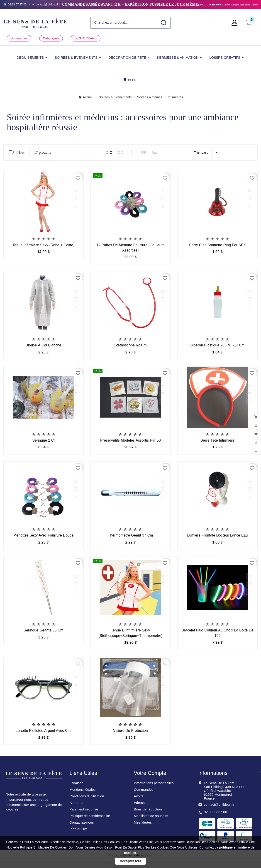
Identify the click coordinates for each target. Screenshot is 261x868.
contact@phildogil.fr (219, 811)
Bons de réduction (148, 816)
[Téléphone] (15, 5)
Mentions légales (82, 797)
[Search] (164, 23)
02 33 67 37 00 (215, 819)
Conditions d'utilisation (87, 803)
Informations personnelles (154, 790)
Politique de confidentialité (90, 823)
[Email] (46, 5)
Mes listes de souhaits (151, 823)
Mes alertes (143, 829)
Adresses (141, 810)
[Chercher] (124, 23)
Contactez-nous (82, 829)
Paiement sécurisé (84, 816)
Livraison (76, 790)
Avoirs (139, 803)
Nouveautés (19, 38)
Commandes (144, 797)
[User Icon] (236, 23)
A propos (76, 810)
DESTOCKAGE (85, 38)
